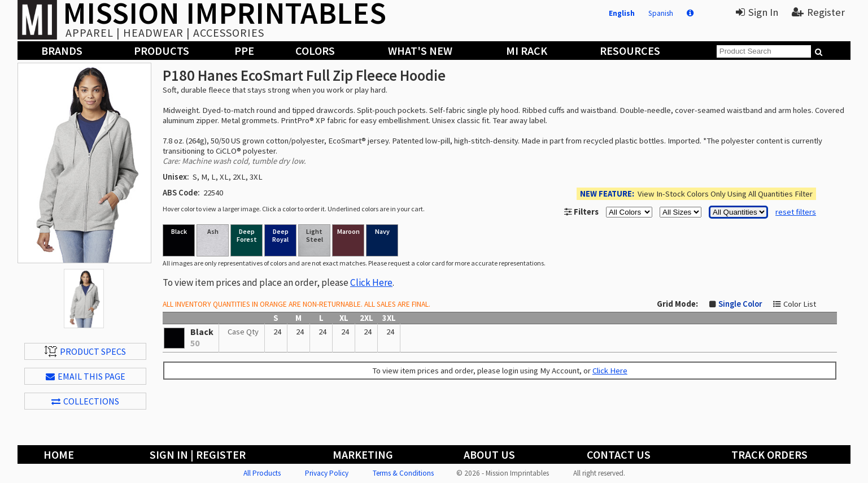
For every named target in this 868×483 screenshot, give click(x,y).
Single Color (740, 304)
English (622, 13)
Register (818, 12)
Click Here (371, 282)
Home (59, 454)
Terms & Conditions (403, 473)
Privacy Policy (327, 473)
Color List (800, 304)
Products (162, 51)
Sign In (757, 12)
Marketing (363, 454)
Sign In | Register (198, 454)
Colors (315, 51)
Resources (630, 51)
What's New (420, 51)
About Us (489, 454)
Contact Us (619, 454)
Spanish (661, 13)
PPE (244, 51)
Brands (62, 51)
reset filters (796, 212)
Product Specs (85, 351)
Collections (85, 401)
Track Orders (769, 454)
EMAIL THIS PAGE (86, 376)
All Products (262, 473)
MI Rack (527, 51)
